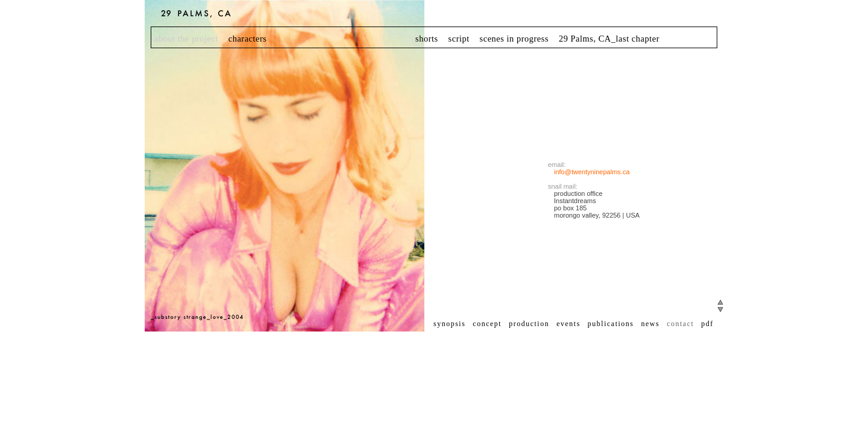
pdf (707, 324)
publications (611, 324)
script (459, 38)
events (568, 324)
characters (248, 38)
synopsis (449, 324)
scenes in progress (514, 38)
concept (487, 324)
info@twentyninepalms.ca (592, 172)
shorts (427, 38)
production (529, 324)
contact (680, 324)
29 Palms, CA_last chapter (609, 38)
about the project (186, 38)
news (650, 324)
